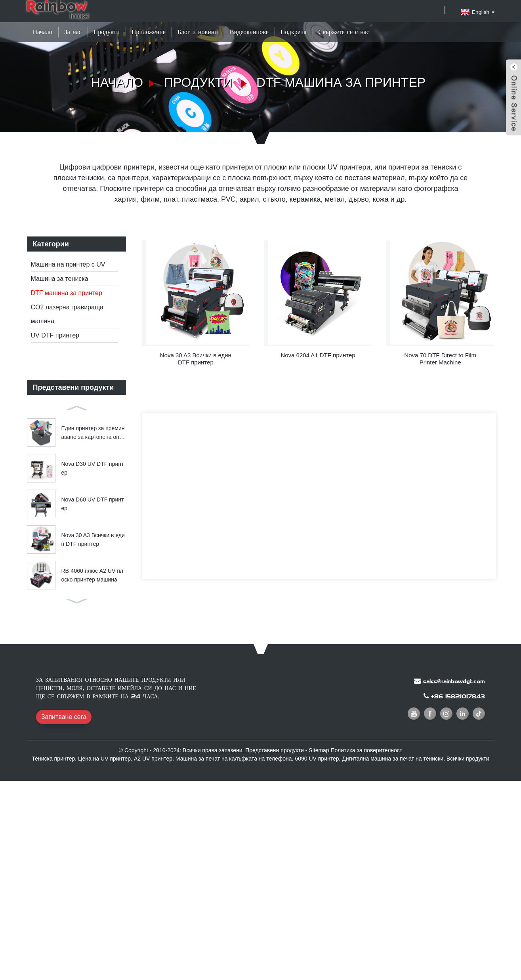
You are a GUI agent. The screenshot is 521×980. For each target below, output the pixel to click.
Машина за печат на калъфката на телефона (234, 759)
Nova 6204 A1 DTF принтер (318, 355)
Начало (43, 32)
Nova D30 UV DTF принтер (93, 468)
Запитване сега (64, 717)
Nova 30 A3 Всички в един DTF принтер (93, 540)
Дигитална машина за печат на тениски (393, 759)
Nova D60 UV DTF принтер (93, 504)
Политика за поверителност (367, 750)
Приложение (149, 32)
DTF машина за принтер (341, 82)
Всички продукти (468, 759)
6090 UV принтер (317, 759)
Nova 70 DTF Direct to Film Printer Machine (440, 359)
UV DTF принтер (55, 335)
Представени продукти (275, 750)
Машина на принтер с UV (68, 264)
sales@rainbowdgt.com (454, 681)
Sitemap (319, 750)
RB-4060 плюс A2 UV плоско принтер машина (92, 575)
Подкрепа (294, 32)
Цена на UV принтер (104, 759)
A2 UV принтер (153, 759)
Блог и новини (198, 32)
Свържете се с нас (344, 32)
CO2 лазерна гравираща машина (67, 314)
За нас (73, 32)
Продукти (107, 32)
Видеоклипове (249, 32)
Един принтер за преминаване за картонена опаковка (93, 433)
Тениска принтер (53, 759)
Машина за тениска (60, 279)
